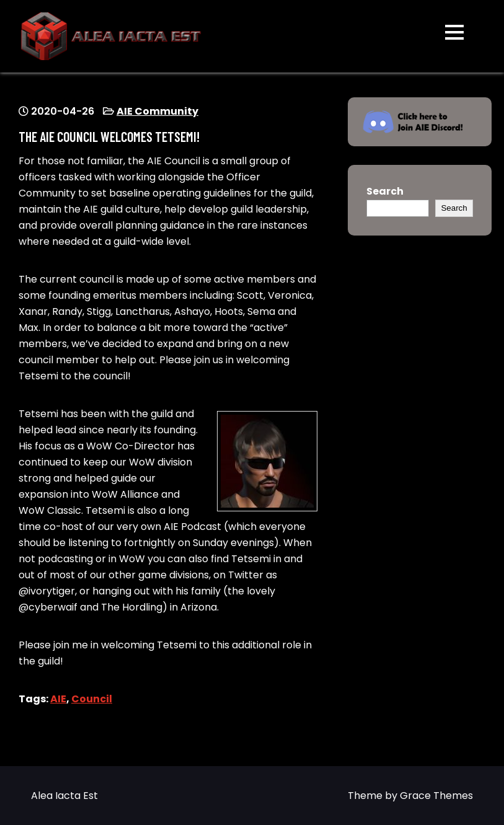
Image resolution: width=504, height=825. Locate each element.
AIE (58, 699)
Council (92, 699)
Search (385, 191)
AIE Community (157, 111)
